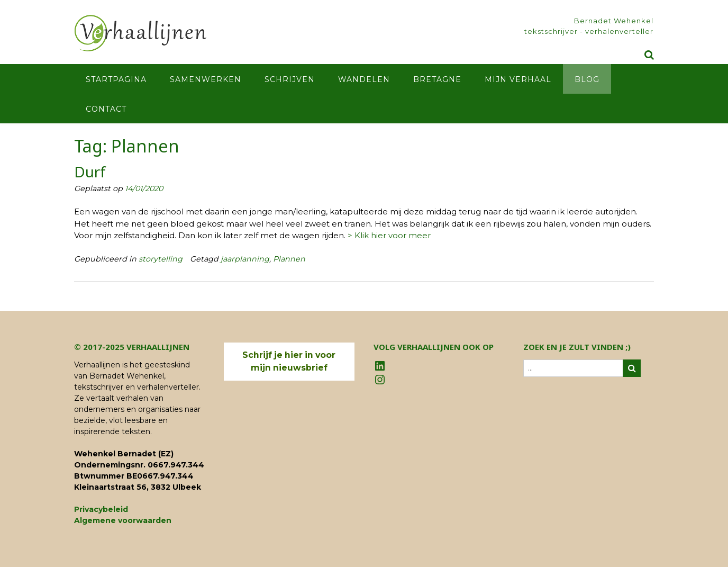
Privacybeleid (101, 509)
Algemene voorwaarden (123, 520)
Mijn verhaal (518, 79)
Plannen (289, 259)
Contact (106, 109)
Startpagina (116, 79)
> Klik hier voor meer (389, 235)
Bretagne (437, 79)
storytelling (161, 259)
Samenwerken (206, 79)
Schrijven (290, 79)
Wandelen (364, 79)
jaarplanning (245, 259)
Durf (90, 172)
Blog (587, 79)
